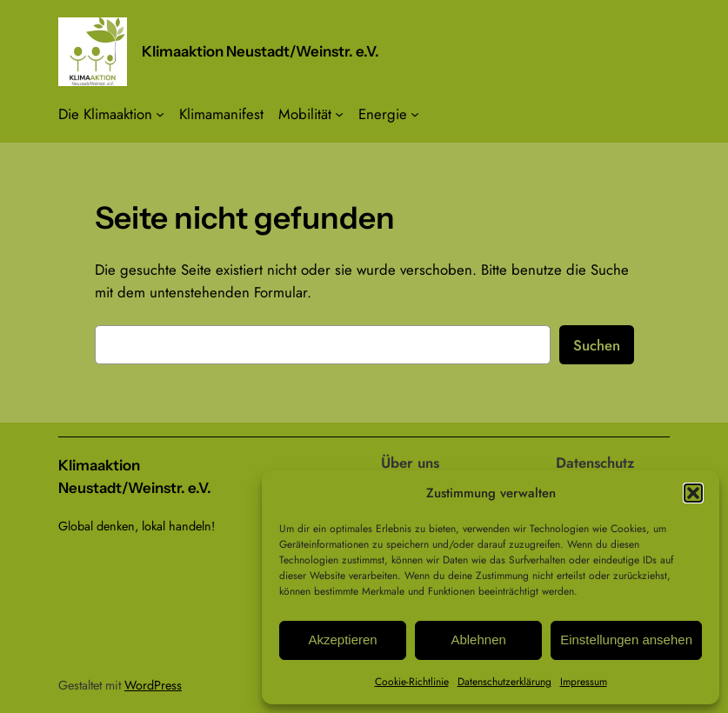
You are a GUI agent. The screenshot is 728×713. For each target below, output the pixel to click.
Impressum (584, 682)
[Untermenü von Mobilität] (339, 114)
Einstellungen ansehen (626, 640)
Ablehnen (478, 640)
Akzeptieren (342, 640)
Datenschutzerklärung (504, 682)
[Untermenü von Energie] (415, 114)
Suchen (597, 345)
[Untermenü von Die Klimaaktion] (160, 114)
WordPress (153, 685)
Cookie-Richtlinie (412, 682)
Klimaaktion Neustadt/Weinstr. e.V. (260, 51)
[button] (693, 493)
